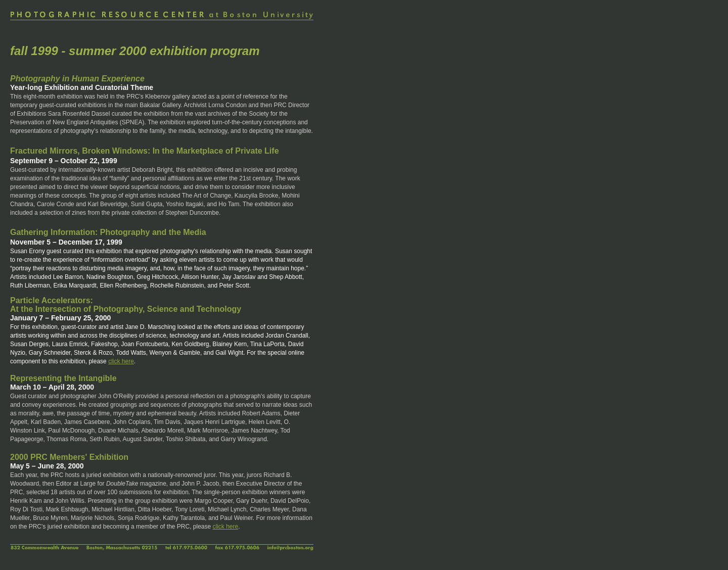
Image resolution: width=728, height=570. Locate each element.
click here (121, 361)
